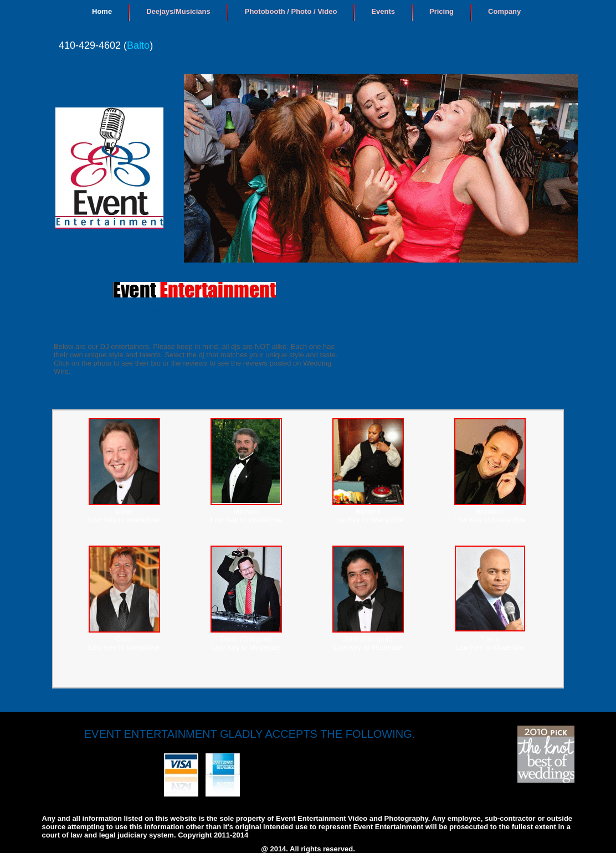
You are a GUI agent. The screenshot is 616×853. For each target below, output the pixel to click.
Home (102, 11)
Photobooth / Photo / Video (291, 11)
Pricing (442, 11)
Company (504, 11)
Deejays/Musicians (178, 11)
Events (383, 11)
